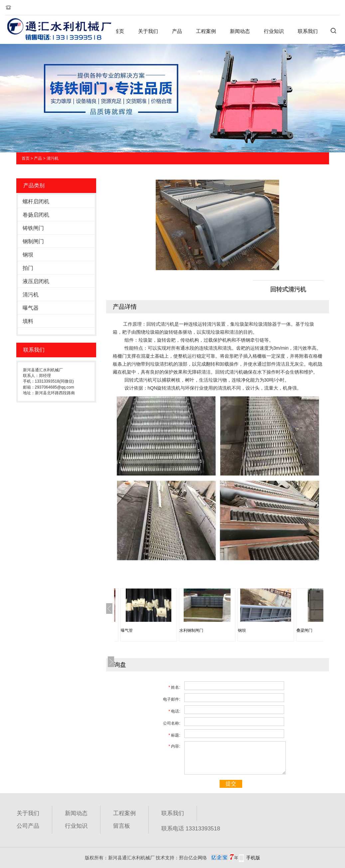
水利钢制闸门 (191, 630)
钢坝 (28, 255)
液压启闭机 (36, 281)
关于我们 (148, 31)
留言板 (122, 826)
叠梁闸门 (304, 630)
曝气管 (127, 630)
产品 (177, 31)
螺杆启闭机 (36, 201)
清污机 (53, 158)
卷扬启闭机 (36, 215)
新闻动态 (240, 31)
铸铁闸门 (33, 228)
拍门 (28, 268)
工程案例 (206, 31)
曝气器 (31, 308)
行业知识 (274, 31)
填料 (28, 321)
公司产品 (28, 826)
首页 (119, 31)
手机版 (253, 858)
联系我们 (308, 31)
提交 (231, 784)
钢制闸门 (33, 241)
